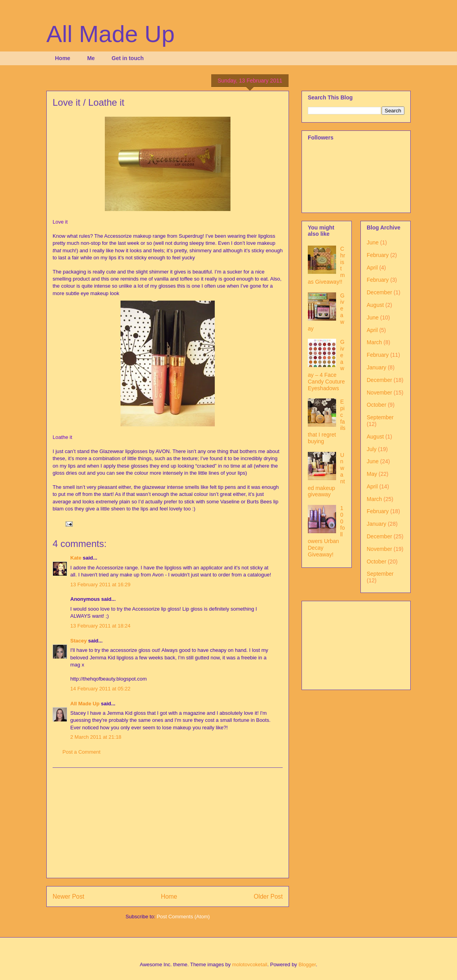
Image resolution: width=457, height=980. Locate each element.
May (372, 474)
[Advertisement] (168, 823)
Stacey (79, 641)
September (380, 417)
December (379, 292)
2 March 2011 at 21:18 (96, 737)
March (374, 342)
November (379, 393)
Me (91, 58)
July (372, 449)
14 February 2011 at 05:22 (100, 689)
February (378, 255)
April (372, 268)
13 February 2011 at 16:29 (100, 585)
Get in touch (128, 58)
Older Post (268, 896)
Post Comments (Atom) (183, 917)
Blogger (307, 964)
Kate (76, 558)
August (375, 305)
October (377, 405)
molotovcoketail (250, 964)
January (377, 367)
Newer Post (69, 896)
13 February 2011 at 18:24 (100, 626)
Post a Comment (81, 752)
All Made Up (111, 34)
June (373, 242)
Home (63, 58)
